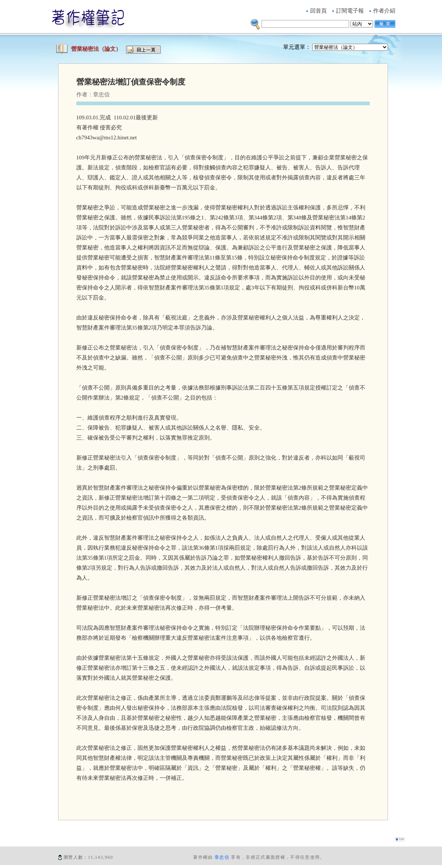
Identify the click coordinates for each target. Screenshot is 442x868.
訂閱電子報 (350, 11)
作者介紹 (384, 11)
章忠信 (222, 857)
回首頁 (318, 11)
